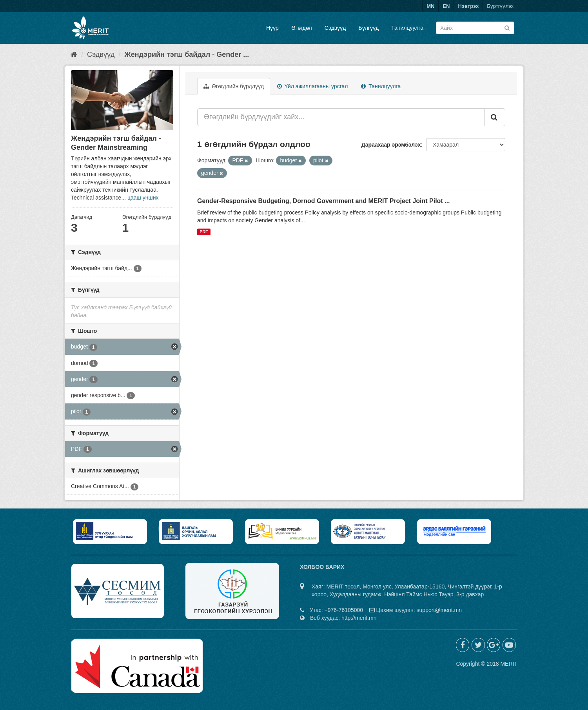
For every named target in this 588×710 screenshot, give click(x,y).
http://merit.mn (359, 618)
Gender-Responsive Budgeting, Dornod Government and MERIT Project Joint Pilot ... (324, 201)
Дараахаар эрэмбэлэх (391, 145)
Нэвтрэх (468, 6)
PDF (204, 232)
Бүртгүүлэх (500, 6)
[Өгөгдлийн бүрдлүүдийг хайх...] (341, 117)
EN (446, 6)
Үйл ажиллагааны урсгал (312, 86)
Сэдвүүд (335, 28)
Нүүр (272, 28)
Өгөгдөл (302, 28)
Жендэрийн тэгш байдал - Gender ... (187, 54)
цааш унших (143, 198)
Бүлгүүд (368, 28)
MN (430, 6)
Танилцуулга (407, 28)
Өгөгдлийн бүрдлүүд (234, 86)
